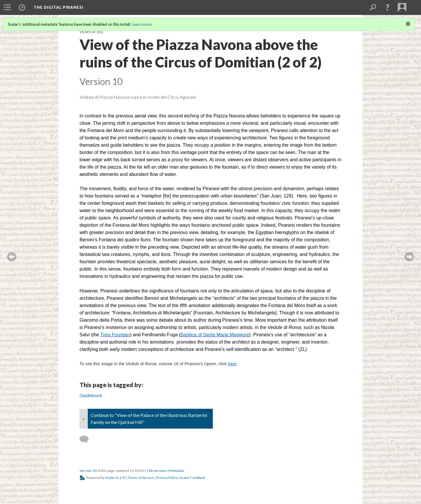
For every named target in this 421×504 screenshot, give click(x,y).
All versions (158, 471)
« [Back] (83, 419)
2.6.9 (120, 478)
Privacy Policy (167, 478)
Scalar (110, 478)
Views (85, 32)
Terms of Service (141, 478)
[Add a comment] (87, 439)
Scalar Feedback (193, 478)
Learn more (142, 24)
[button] (387, 7)
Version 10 (88, 471)
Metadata (177, 471)
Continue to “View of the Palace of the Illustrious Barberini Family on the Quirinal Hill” (149, 419)
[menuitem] (7, 7)
